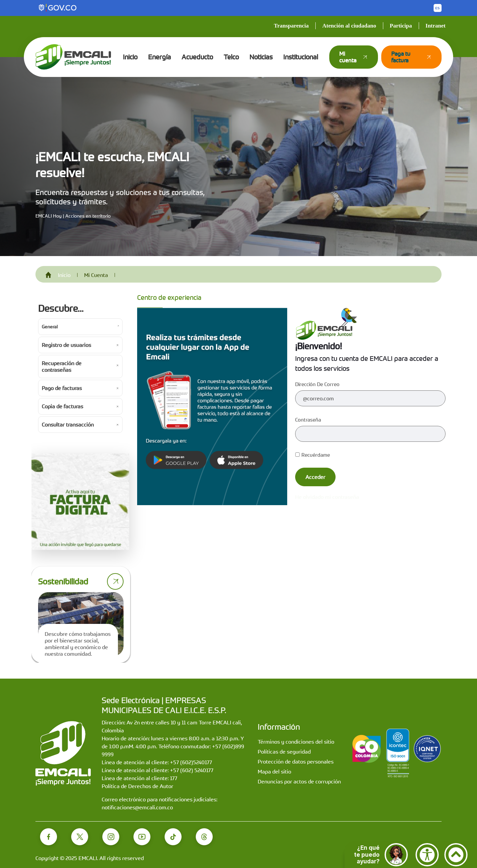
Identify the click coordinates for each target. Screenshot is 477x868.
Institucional (301, 57)
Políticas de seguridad (284, 752)
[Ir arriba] (456, 855)
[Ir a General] (80, 327)
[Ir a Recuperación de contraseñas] (80, 367)
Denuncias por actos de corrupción (299, 781)
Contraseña (308, 420)
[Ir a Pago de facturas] (80, 388)
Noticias (261, 57)
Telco (231, 57)
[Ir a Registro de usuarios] (80, 345)
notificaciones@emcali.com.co (137, 807)
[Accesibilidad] (427, 855)
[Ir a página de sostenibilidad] (115, 581)
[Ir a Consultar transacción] (80, 425)
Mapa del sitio (274, 771)
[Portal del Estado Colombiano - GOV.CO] (58, 8)
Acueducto (197, 57)
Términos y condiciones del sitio (296, 742)
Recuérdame (313, 455)
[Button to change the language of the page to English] (438, 8)
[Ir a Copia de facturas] (80, 406)
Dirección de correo (317, 384)
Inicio (130, 57)
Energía (159, 57)
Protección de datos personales (296, 762)
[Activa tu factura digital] (80, 502)
